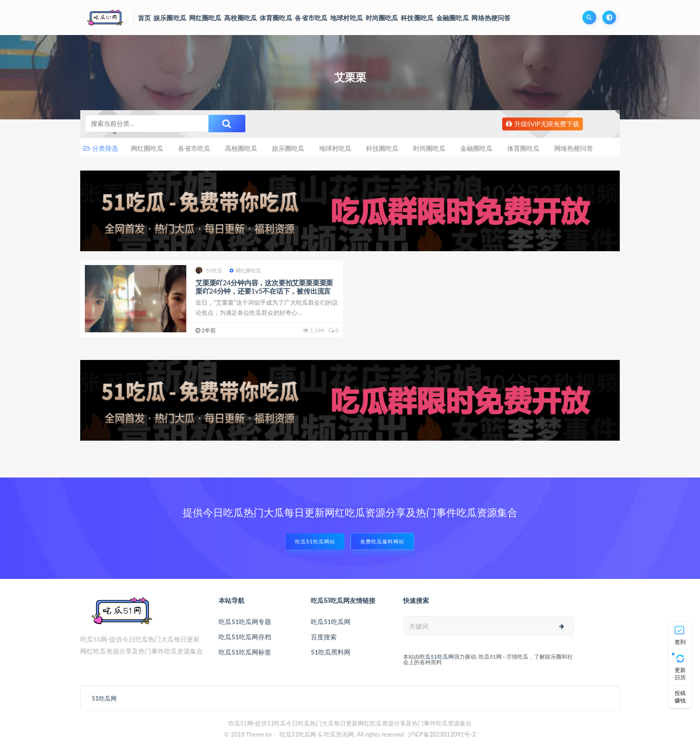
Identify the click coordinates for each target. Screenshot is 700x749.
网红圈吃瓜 (147, 148)
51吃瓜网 (104, 698)
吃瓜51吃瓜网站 (315, 541)
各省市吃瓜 (194, 148)
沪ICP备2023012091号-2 (442, 734)
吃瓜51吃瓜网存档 (245, 637)
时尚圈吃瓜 (429, 148)
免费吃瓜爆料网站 (382, 541)
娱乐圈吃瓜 (288, 148)
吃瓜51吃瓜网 (331, 622)
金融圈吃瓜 (476, 148)
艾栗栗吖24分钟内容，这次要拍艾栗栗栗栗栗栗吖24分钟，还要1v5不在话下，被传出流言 (264, 287)
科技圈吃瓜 (382, 148)
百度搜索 (324, 637)
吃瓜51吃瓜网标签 (245, 652)
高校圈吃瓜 (241, 148)
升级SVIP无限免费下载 (543, 124)
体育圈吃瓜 (523, 148)
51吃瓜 (209, 270)
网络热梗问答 (574, 148)
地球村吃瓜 (335, 148)
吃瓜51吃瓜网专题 (245, 622)
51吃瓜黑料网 (331, 652)
